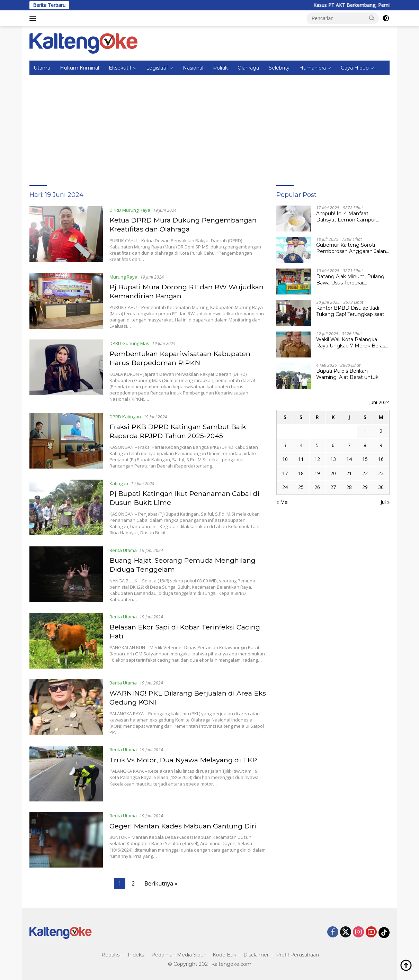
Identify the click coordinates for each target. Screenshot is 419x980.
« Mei (282, 502)
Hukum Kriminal (79, 68)
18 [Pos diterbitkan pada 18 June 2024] (301, 473)
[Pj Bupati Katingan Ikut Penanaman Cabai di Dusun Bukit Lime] (66, 506)
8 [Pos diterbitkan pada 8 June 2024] (365, 445)
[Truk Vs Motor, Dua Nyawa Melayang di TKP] (66, 772)
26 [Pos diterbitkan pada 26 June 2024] (317, 487)
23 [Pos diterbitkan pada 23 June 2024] (381, 473)
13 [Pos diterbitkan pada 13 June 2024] (333, 459)
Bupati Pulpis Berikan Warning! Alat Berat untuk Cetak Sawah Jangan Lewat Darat (350, 374)
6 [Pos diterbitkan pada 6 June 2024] (333, 445)
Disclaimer (256, 953)
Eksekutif (120, 68)
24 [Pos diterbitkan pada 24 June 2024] (285, 487)
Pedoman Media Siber (178, 953)
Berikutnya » (161, 882)
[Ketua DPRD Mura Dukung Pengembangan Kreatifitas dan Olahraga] (66, 234)
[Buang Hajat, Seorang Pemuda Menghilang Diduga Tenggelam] (66, 573)
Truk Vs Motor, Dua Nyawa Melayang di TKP (185, 758)
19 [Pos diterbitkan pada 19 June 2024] (317, 473)
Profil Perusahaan (297, 953)
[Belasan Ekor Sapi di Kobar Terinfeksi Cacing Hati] (66, 639)
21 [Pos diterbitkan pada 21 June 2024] (349, 473)
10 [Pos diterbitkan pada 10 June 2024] (285, 459)
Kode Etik (224, 953)
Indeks (136, 953)
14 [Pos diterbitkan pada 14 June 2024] (349, 459)
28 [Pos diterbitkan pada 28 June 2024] (349, 487)
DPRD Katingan (126, 416)
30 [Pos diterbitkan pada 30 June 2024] (381, 487)
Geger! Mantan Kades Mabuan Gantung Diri (185, 824)
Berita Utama (123, 548)
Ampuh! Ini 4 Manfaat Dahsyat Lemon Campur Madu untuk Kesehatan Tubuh (346, 217)
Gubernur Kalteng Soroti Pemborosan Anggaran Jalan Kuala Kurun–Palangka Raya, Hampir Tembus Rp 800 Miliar (353, 248)
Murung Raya (124, 276)
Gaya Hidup (355, 68)
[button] (372, 18)
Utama (42, 68)
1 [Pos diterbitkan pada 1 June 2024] (365, 431)
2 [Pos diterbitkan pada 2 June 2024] (381, 431)
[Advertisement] (209, 127)
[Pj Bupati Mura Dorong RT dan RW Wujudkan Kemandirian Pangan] (66, 301)
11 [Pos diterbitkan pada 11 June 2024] (301, 459)
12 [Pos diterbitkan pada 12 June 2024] (317, 459)
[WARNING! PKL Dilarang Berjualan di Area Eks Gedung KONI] (66, 706)
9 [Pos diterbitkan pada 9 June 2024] (381, 445)
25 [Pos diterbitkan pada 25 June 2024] (301, 487)
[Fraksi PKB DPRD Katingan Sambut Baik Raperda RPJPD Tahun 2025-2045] (66, 440)
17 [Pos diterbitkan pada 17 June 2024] (285, 473)
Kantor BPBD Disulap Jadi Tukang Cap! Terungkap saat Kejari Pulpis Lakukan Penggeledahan (350, 311)
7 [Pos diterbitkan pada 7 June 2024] (349, 445)
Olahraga (248, 68)
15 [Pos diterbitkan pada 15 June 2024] (365, 459)
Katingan (119, 482)
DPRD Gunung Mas (130, 343)
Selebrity (279, 68)
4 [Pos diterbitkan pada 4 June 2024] (301, 445)
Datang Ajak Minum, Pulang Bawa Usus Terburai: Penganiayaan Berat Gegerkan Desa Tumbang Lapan (350, 280)
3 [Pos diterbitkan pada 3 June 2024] (285, 445)
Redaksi (111, 953)
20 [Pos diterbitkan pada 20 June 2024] (333, 473)
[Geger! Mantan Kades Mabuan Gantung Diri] (66, 838)
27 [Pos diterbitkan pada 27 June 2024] (333, 487)
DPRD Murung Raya (130, 210)
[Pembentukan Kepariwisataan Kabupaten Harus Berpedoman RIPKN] (66, 370)
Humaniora (313, 68)
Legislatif (157, 68)
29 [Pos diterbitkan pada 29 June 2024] (365, 487)
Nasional (193, 68)
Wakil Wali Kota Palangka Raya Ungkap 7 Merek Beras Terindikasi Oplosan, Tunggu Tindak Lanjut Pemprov (351, 343)
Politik (220, 68)
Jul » (385, 502)
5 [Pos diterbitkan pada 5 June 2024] (317, 445)
